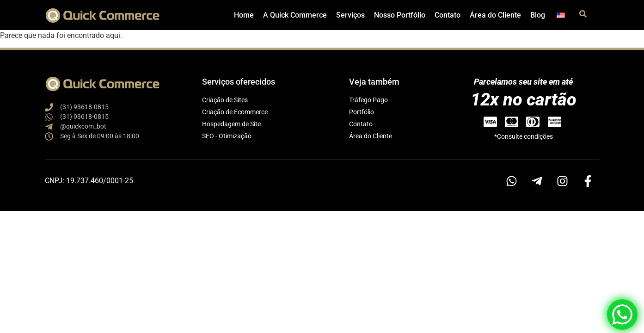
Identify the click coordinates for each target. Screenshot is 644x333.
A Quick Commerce (295, 15)
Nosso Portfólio (400, 15)
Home (244, 15)
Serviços (350, 15)
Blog (538, 15)
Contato (448, 15)
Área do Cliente (495, 15)
